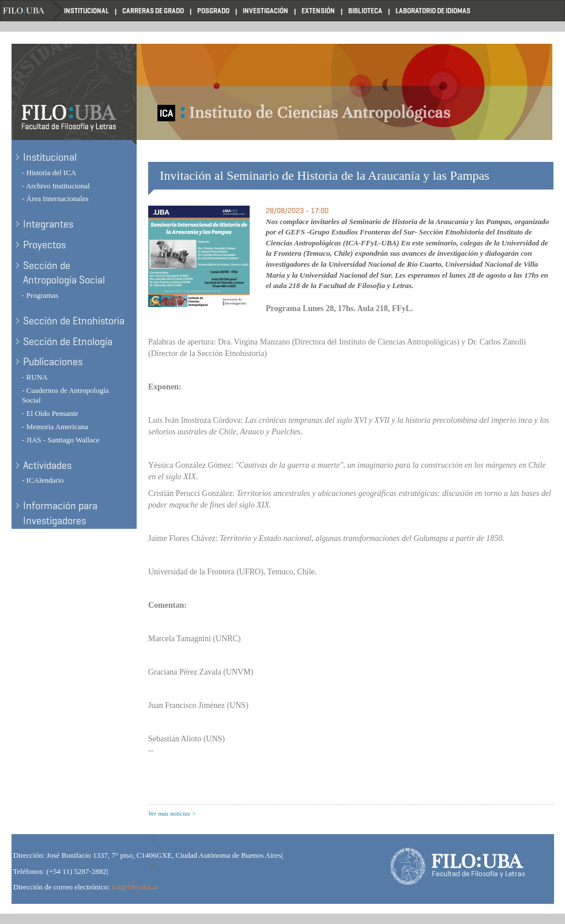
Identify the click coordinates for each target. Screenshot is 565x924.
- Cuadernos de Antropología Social (65, 395)
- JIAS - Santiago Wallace (61, 440)
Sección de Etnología (68, 342)
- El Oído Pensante (50, 413)
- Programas (40, 295)
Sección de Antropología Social (64, 273)
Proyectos (44, 245)
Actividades (47, 465)
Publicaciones (53, 362)
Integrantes (48, 224)
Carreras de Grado (153, 11)
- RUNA (35, 377)
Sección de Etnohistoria (74, 321)
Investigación (265, 11)
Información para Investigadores (60, 513)
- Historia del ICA (49, 173)
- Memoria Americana (55, 427)
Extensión (318, 11)
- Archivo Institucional (56, 186)
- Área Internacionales (55, 198)
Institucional (86, 11)
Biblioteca (365, 11)
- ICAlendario (43, 480)
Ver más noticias (169, 813)
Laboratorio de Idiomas (433, 11)
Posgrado (213, 11)
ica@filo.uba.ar (135, 887)
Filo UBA (32, 11)
